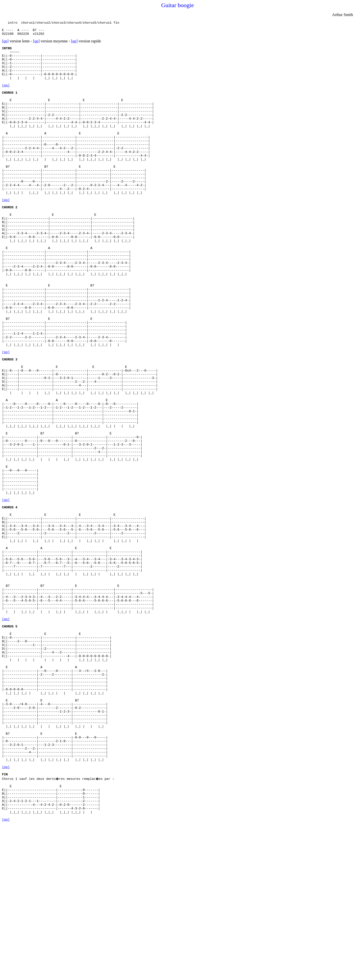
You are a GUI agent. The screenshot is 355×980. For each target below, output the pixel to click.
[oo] (5, 44)
